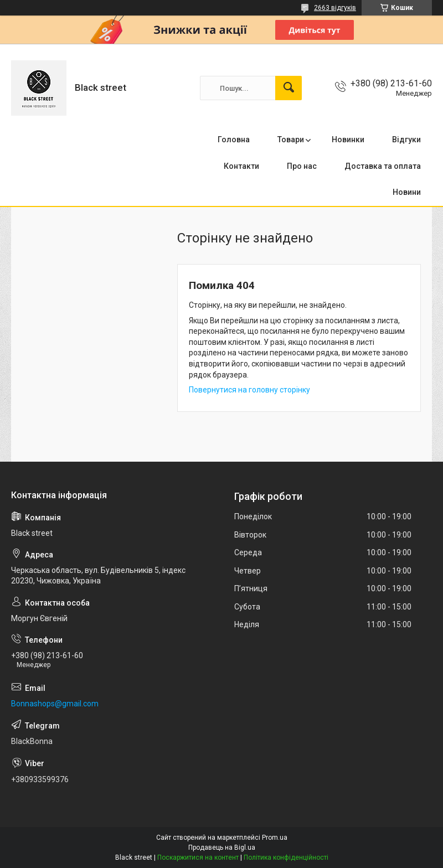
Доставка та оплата (383, 166)
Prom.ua (275, 838)
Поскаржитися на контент (198, 857)
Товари (291, 139)
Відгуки (406, 139)
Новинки (348, 139)
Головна (234, 139)
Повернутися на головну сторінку (249, 390)
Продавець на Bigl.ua (222, 848)
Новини (407, 192)
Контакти (241, 166)
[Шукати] (289, 88)
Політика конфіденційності (286, 857)
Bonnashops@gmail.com (55, 704)
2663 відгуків (335, 8)
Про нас (302, 166)
